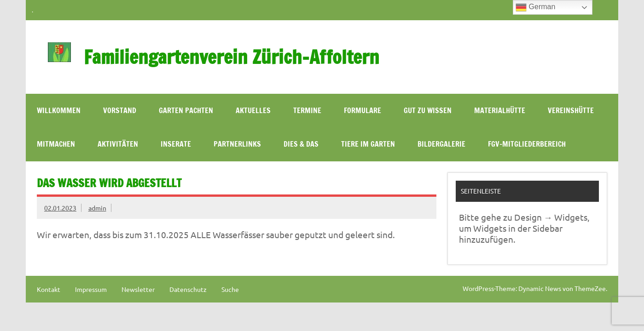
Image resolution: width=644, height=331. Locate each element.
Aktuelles (253, 110)
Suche (230, 289)
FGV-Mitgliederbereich (527, 144)
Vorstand (120, 110)
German (535, 7)
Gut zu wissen (428, 110)
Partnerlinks (237, 144)
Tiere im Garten (368, 144)
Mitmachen (56, 144)
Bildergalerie (441, 144)
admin (97, 208)
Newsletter (138, 289)
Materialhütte (500, 110)
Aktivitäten (118, 144)
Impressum (91, 289)
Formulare (363, 110)
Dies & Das (301, 144)
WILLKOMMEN (59, 110)
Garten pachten (186, 110)
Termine (307, 110)
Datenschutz (188, 289)
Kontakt (49, 289)
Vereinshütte (571, 110)
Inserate (176, 144)
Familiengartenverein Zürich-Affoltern (232, 57)
